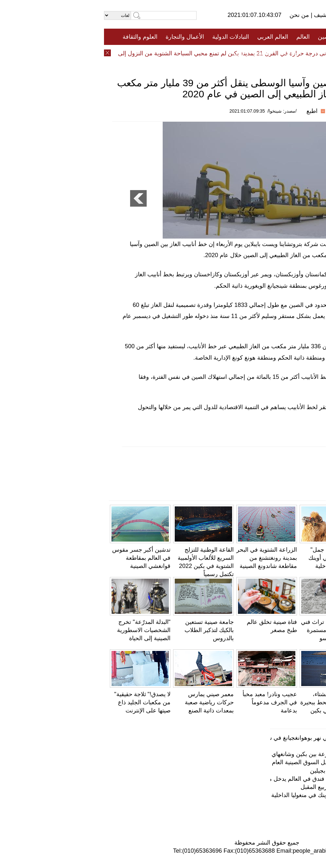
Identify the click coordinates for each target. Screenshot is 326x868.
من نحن (196, 15)
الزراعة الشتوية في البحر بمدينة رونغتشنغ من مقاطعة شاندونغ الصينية (163, 558)
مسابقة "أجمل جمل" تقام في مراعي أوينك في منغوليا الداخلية (230, 558)
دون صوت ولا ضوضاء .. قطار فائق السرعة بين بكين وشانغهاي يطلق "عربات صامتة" (216, 754)
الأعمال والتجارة (81, 37)
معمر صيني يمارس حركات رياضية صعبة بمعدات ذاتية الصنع (105, 702)
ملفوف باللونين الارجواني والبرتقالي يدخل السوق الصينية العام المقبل (234, 762)
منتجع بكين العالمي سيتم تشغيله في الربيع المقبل (257, 787)
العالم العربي (169, 37)
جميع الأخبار (251, 37)
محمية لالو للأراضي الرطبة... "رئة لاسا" (270, 812)
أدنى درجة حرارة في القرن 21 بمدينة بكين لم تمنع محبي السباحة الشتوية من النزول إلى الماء (113, 53)
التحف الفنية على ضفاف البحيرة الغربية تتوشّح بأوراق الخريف (290, 630)
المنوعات (186, 53)
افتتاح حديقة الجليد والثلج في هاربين (274, 803)
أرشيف (218, 15)
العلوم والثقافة (36, 37)
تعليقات (158, 53)
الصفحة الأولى (290, 37)
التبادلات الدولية (127, 37)
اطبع (208, 111)
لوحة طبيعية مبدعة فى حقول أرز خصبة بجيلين (262, 771)
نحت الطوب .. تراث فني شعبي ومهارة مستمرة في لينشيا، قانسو (227, 630)
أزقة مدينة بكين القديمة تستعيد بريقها (272, 746)
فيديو (135, 53)
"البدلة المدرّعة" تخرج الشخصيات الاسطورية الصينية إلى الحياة (40, 630)
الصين (221, 37)
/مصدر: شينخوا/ (178, 111)
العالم (199, 37)
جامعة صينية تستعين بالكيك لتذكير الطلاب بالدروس (105, 630)
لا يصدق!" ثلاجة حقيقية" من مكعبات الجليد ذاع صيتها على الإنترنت (38, 702)
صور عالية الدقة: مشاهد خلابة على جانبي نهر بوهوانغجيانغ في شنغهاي (233, 738)
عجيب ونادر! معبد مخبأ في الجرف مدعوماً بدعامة (166, 702)
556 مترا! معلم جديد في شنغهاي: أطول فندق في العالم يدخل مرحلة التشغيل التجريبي (214, 779)
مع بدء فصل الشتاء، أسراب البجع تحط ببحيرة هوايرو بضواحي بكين (226, 702)
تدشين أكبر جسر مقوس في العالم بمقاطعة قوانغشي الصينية (37, 558)
